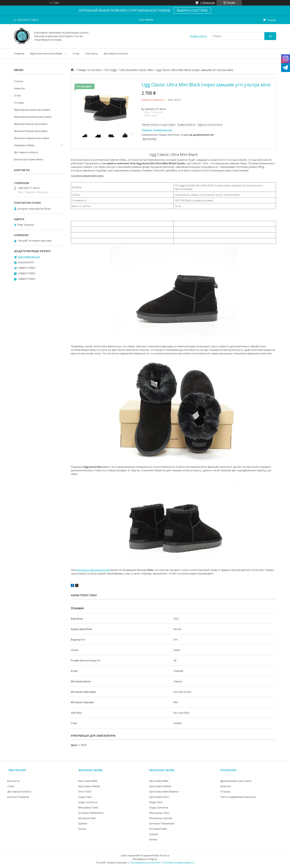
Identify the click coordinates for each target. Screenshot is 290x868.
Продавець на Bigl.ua (145, 859)
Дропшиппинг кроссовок (236, 781)
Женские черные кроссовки (32, 138)
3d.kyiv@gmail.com (29, 257)
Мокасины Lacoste (161, 818)
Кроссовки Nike (88, 781)
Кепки (82, 829)
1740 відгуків (207, 3)
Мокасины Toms (88, 807)
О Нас (11, 786)
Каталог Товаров (18, 797)
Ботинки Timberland (91, 813)
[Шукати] (270, 36)
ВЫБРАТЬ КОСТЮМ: (192, 10)
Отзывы (19, 103)
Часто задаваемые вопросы (238, 797)
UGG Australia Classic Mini (136, 70)
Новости (19, 88)
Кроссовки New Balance (164, 791)
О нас (76, 53)
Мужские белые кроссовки (31, 124)
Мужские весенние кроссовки (33, 117)
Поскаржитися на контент (145, 863)
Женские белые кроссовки (31, 131)
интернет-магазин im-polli (94, 570)
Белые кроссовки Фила (29, 159)
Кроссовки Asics (159, 797)
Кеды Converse (88, 802)
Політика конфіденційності (179, 863)
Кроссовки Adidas (89, 786)
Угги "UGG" (85, 791)
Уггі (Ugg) (111, 70)
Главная (19, 53)
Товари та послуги (89, 70)
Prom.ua (165, 855)
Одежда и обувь (24, 145)
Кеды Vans (85, 797)
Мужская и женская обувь (46, 53)
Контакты (92, 53)
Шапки (83, 823)
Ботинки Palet (87, 818)
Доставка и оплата (116, 53)
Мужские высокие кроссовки (32, 110)
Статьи (19, 81)
